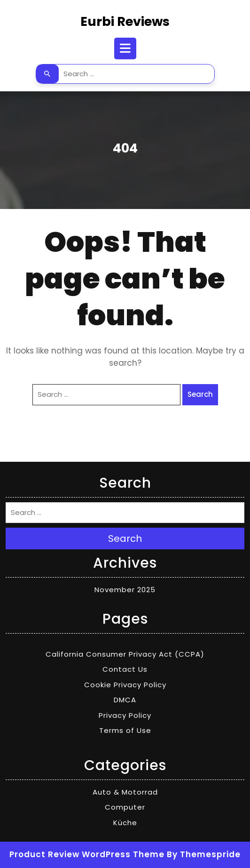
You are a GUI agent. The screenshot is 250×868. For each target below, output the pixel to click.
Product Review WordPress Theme (87, 854)
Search (47, 74)
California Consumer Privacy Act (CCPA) (125, 654)
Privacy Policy (125, 715)
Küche (125, 823)
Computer (125, 807)
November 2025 (125, 590)
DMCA (125, 700)
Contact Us (125, 669)
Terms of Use (125, 730)
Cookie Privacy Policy (125, 685)
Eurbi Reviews (125, 21)
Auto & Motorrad (125, 792)
